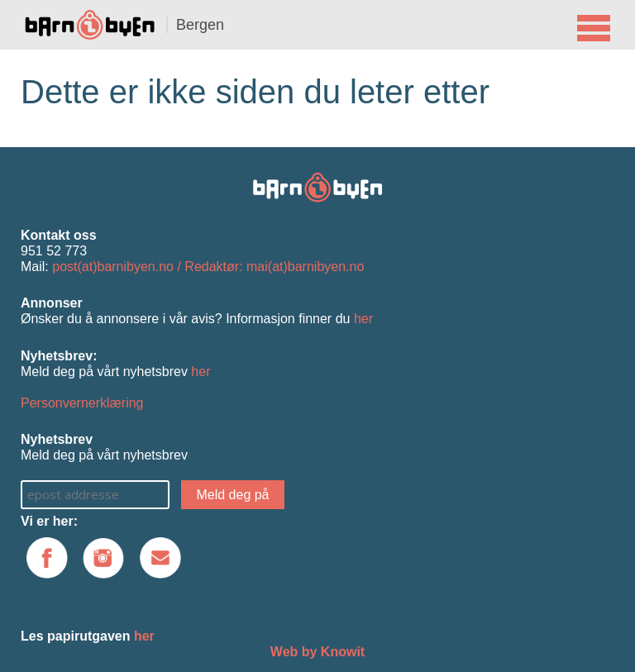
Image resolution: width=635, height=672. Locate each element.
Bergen (200, 25)
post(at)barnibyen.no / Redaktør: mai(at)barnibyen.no (208, 267)
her (363, 319)
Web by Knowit (317, 652)
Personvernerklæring (82, 403)
